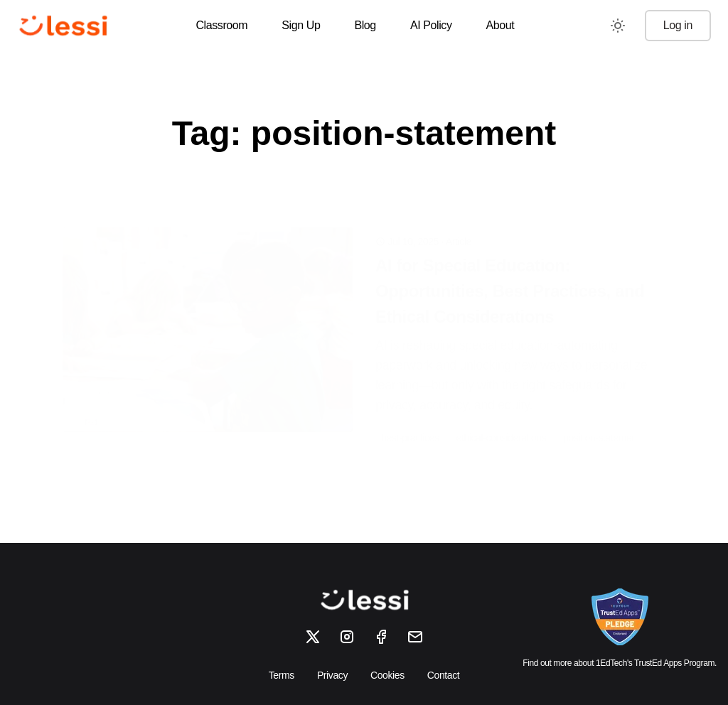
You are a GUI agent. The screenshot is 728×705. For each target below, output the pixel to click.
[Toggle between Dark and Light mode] (618, 26)
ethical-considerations (502, 415)
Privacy (332, 675)
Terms (282, 675)
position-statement (601, 415)
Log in (678, 25)
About (500, 25)
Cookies (387, 675)
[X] (313, 637)
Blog (365, 25)
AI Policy (431, 25)
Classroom (221, 25)
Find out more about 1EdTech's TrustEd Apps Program (619, 663)
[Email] (415, 637)
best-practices (410, 415)
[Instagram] (347, 637)
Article (459, 219)
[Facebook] (381, 637)
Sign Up (301, 25)
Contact (443, 675)
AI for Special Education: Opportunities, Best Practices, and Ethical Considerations (510, 268)
